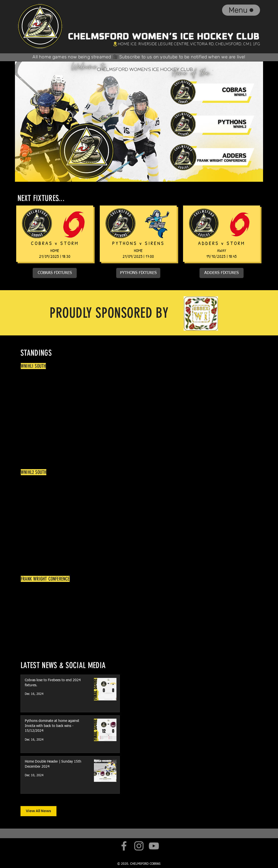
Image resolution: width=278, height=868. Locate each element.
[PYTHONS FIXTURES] (138, 273)
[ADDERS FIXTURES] (222, 273)
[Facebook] (124, 846)
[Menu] (241, 10)
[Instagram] (139, 846)
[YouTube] (154, 846)
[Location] (115, 44)
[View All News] (38, 811)
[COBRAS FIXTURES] (55, 273)
